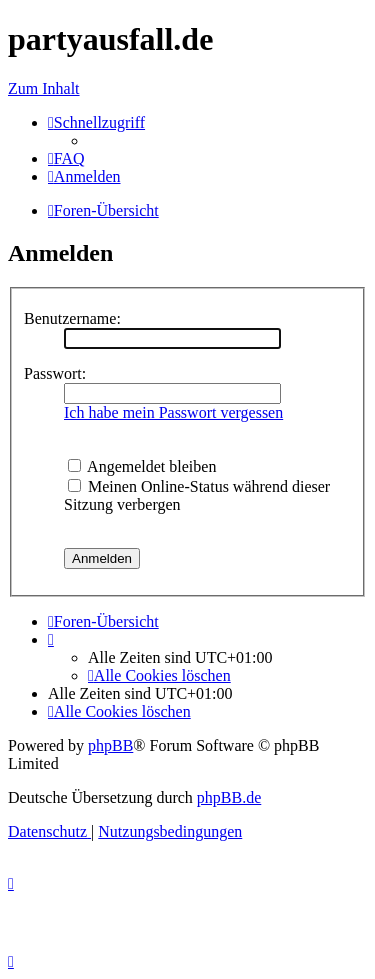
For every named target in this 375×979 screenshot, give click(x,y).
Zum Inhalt (44, 88)
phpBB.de (229, 797)
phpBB (110, 745)
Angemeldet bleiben (142, 466)
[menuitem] (66, 158)
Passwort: (55, 373)
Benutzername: (72, 318)
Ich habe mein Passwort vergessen (173, 412)
